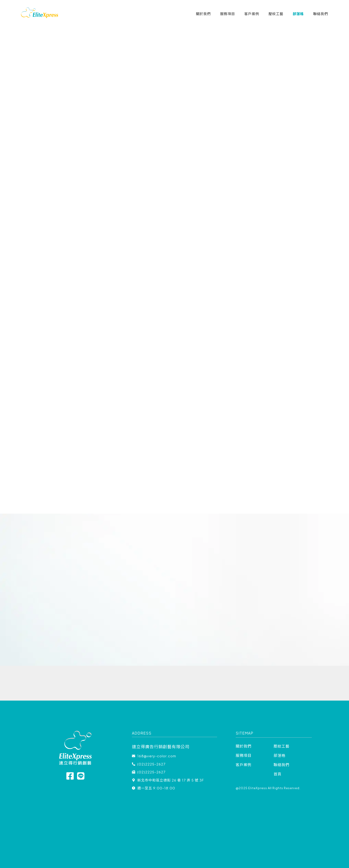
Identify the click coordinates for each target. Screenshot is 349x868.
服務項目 (228, 14)
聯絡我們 (321, 14)
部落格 (298, 14)
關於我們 (203, 14)
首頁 (278, 774)
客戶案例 (252, 14)
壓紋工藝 (276, 14)
